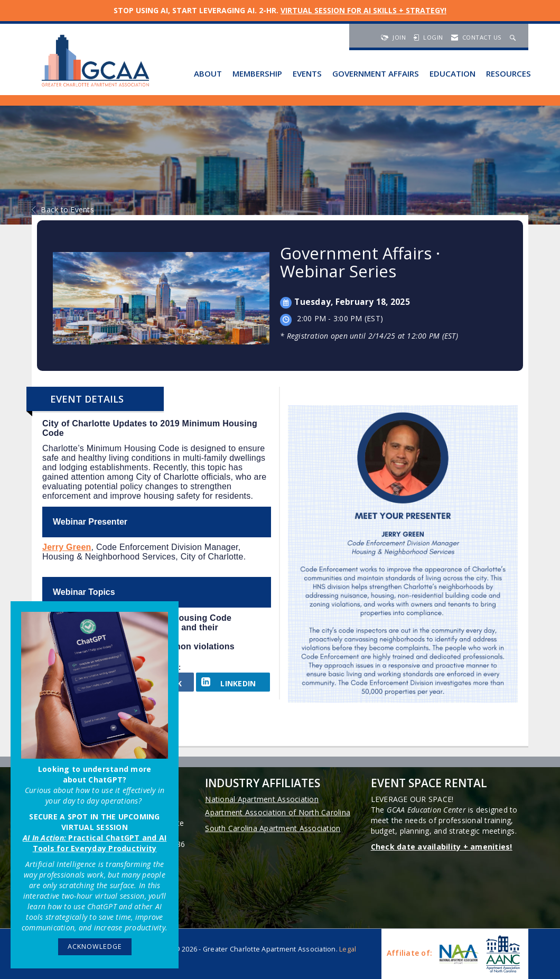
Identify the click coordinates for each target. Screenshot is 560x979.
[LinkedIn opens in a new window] (233, 682)
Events (307, 73)
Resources (508, 73)
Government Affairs (376, 73)
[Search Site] (514, 37)
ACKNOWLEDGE (95, 947)
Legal (348, 949)
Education (452, 73)
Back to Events (63, 209)
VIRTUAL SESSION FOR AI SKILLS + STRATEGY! (363, 10)
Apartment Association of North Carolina (278, 812)
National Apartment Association (262, 799)
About (208, 73)
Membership (257, 73)
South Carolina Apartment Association (273, 828)
